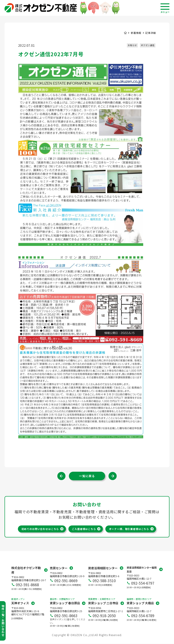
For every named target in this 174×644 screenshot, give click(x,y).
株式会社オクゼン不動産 (26, 570)
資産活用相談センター (103, 568)
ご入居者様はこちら (84, 529)
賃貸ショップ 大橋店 (140, 603)
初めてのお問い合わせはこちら (40, 529)
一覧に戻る (87, 476)
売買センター (59, 568)
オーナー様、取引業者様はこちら (129, 529)
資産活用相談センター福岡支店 (142, 570)
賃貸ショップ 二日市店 (103, 603)
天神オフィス (20, 603)
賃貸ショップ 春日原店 (65, 603)
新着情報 (136, 33)
